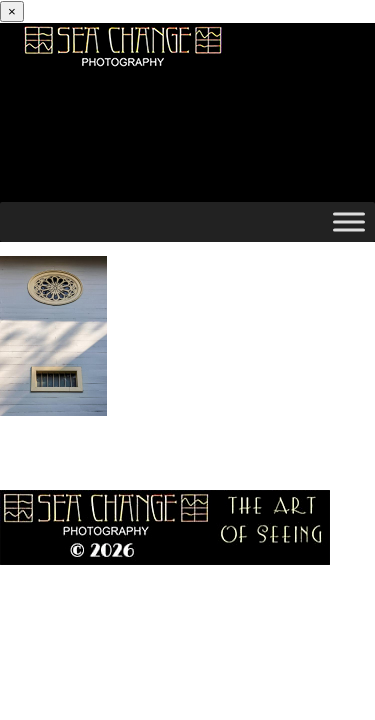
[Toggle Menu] (349, 221)
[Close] (12, 11)
